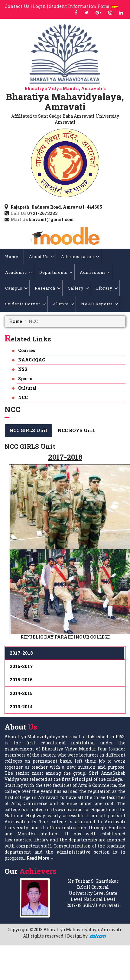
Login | (40, 6)
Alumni (63, 304)
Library (107, 288)
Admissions (95, 272)
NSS (23, 369)
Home (12, 257)
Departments (56, 272)
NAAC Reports (99, 304)
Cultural (27, 388)
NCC (23, 397)
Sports (25, 379)
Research (48, 288)
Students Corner (25, 304)
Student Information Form (83, 6)
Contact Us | (18, 6)
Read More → (40, 858)
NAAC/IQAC (32, 360)
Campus (16, 288)
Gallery (78, 288)
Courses (26, 350)
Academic (19, 272)
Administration (80, 257)
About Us (41, 257)
